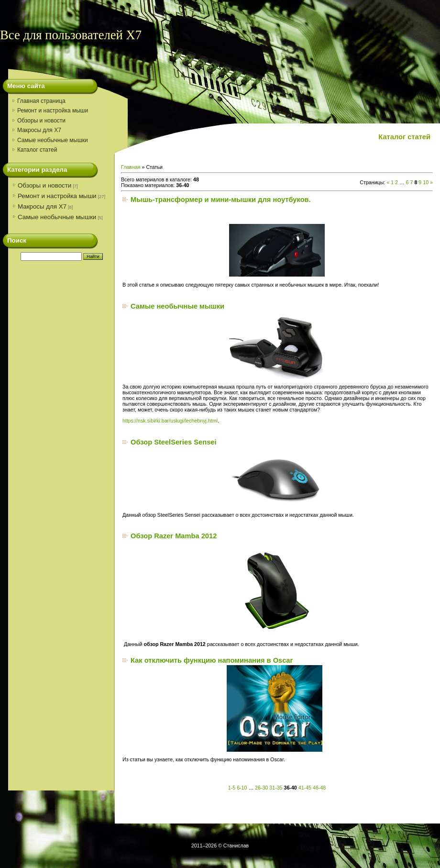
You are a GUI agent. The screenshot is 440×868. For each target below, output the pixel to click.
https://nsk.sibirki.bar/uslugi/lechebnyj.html (170, 421)
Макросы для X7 (42, 206)
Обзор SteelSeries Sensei (174, 442)
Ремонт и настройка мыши (57, 196)
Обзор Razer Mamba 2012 (174, 536)
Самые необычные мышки (57, 217)
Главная (131, 167)
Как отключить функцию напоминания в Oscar (212, 660)
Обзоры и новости (44, 185)
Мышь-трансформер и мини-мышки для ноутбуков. (221, 200)
